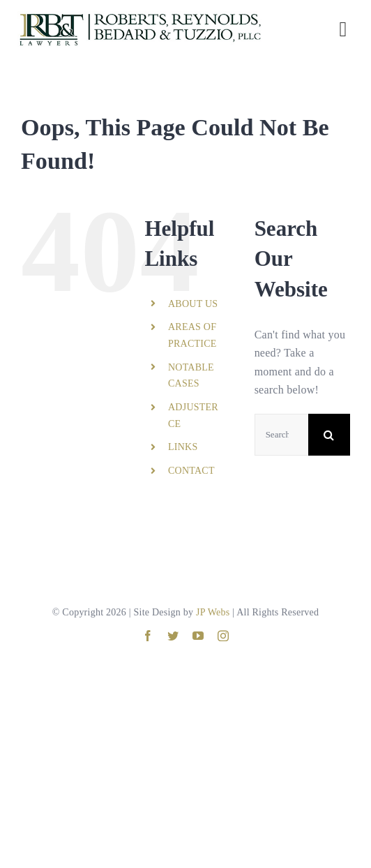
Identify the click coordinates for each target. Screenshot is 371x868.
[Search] (329, 435)
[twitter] (173, 636)
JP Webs (213, 612)
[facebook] (148, 636)
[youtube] (198, 636)
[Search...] (281, 435)
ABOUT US (193, 304)
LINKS (183, 447)
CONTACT (191, 471)
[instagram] (223, 636)
